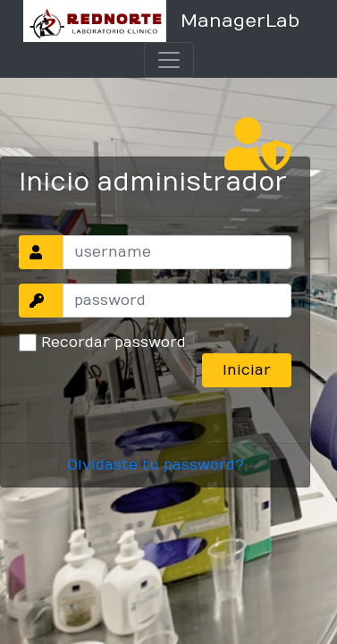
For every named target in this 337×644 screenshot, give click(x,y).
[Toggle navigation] (169, 60)
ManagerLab (240, 21)
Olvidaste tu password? (156, 465)
